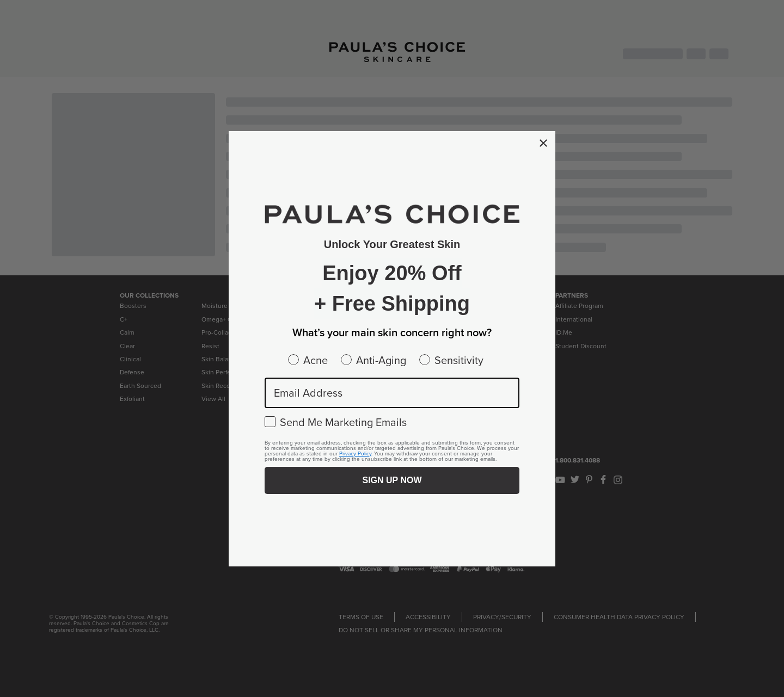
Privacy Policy (355, 454)
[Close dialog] (543, 143)
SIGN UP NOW (392, 480)
